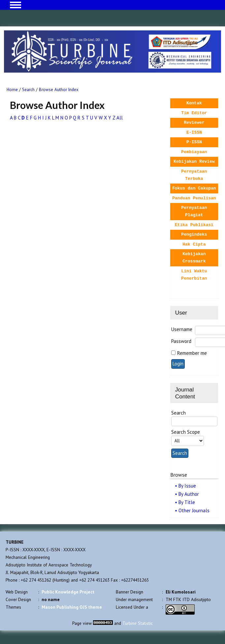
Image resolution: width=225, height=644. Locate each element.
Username (182, 329)
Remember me (192, 353)
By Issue (187, 486)
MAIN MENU (16, 5)
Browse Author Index (59, 90)
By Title (187, 502)
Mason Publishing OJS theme (72, 607)
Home (12, 90)
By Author (189, 494)
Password (181, 341)
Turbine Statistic (138, 623)
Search (28, 90)
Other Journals (194, 510)
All (120, 118)
